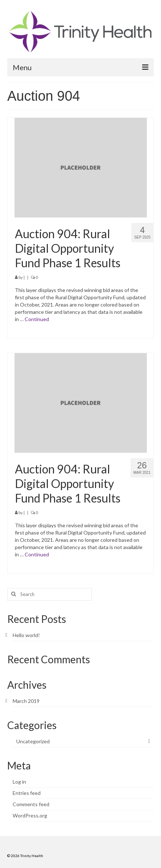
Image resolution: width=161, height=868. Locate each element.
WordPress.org (30, 815)
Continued (37, 319)
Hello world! (26, 635)
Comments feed (31, 804)
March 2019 (26, 701)
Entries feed (27, 793)
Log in (19, 782)
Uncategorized (33, 741)
